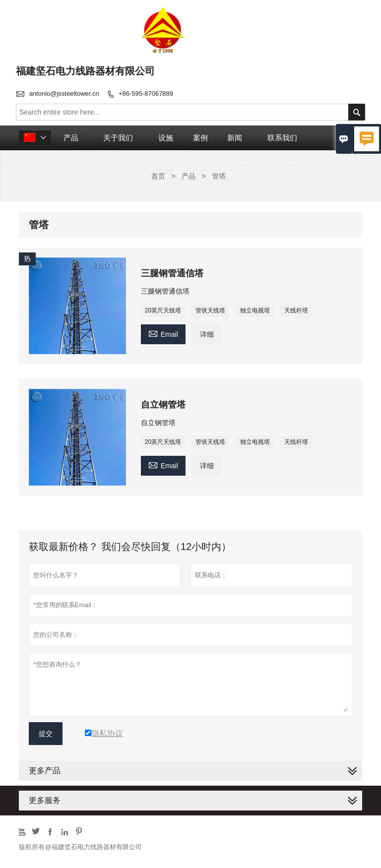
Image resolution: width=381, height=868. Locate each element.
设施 (166, 138)
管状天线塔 (210, 310)
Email (163, 333)
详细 (207, 334)
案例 (200, 138)
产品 (71, 138)
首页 (158, 176)
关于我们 (118, 138)
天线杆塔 (296, 310)
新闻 (235, 138)
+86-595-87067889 (146, 93)
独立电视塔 (255, 310)
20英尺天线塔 (163, 310)
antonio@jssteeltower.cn (64, 93)
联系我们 (282, 138)
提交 (46, 734)
